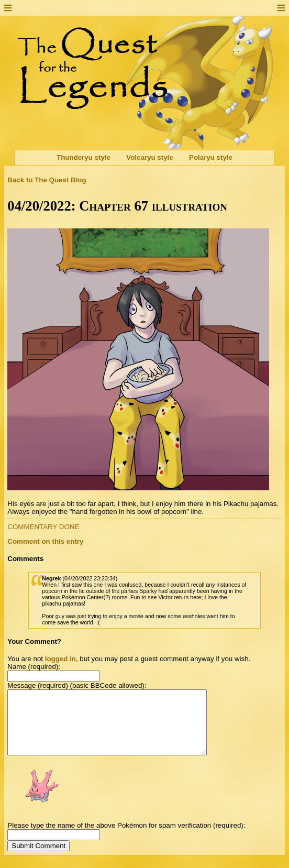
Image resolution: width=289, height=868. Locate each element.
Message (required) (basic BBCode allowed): (77, 685)
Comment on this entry (45, 541)
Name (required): (34, 667)
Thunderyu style (84, 158)
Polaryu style (211, 158)
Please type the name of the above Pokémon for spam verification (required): (126, 838)
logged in (60, 659)
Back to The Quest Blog (47, 180)
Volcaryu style (149, 158)
